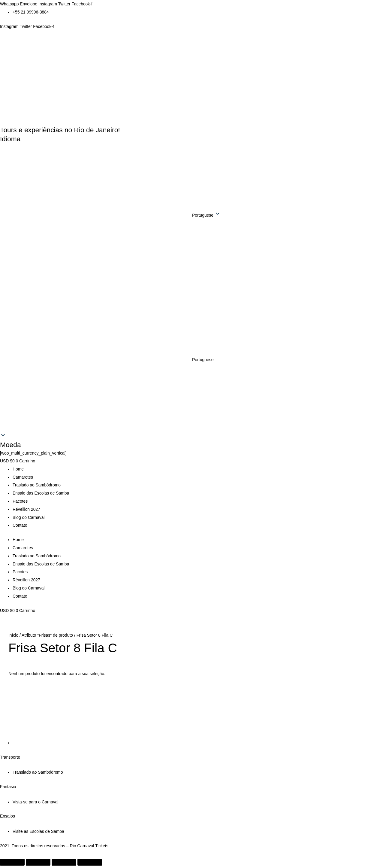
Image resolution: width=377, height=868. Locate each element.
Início (13, 630)
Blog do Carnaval (29, 515)
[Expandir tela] (38, 856)
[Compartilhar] (64, 856)
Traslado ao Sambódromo (37, 484)
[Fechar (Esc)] (90, 856)
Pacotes (20, 499)
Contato (20, 523)
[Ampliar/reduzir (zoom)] (12, 856)
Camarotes (23, 476)
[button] (188, 359)
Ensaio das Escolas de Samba (41, 492)
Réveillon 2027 (27, 507)
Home (18, 468)
